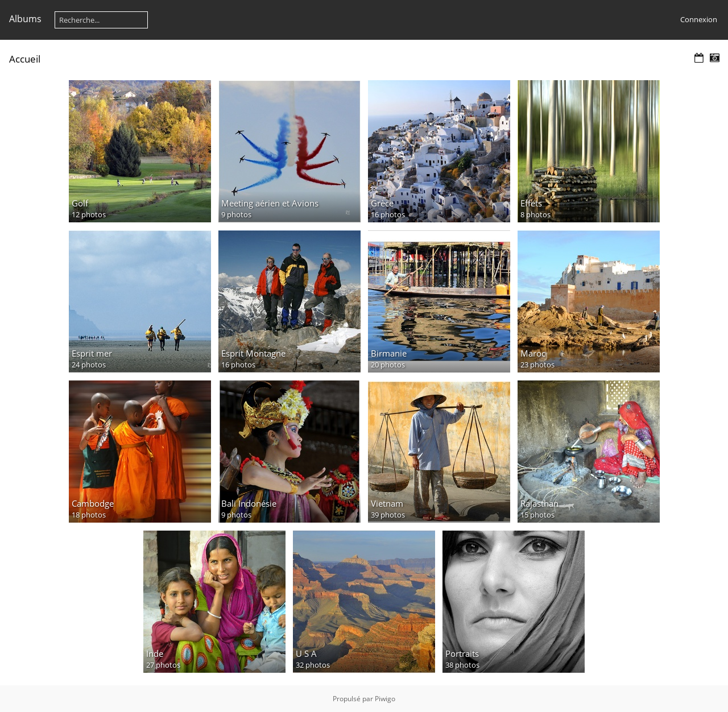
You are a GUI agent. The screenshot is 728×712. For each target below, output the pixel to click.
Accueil (25, 59)
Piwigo (385, 699)
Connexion (699, 19)
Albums (25, 19)
